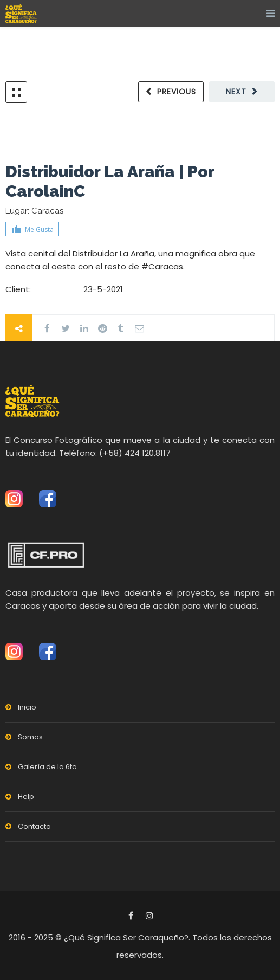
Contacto (34, 826)
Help (26, 797)
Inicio (27, 707)
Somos (30, 737)
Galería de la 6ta (47, 767)
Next (236, 92)
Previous (177, 92)
